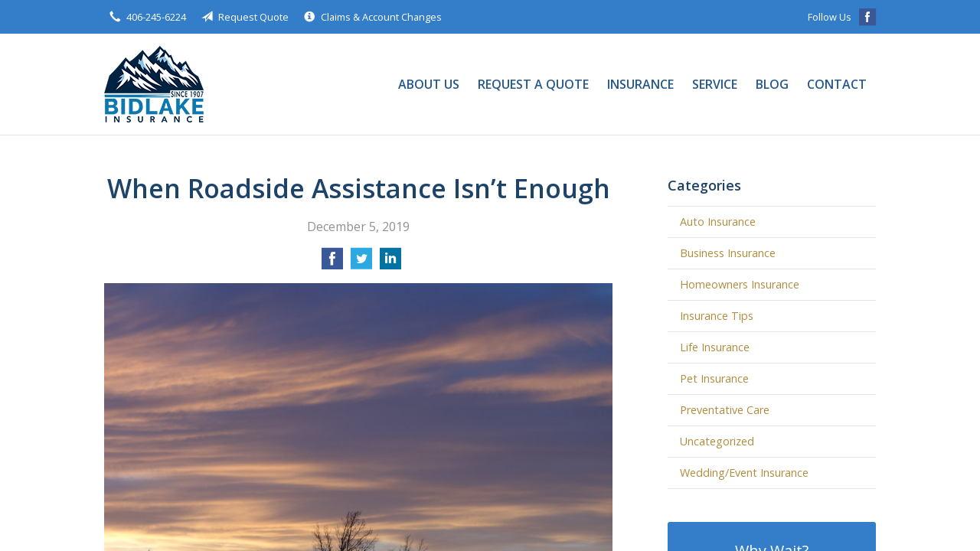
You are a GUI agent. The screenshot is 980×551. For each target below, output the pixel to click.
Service (715, 84)
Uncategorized (717, 441)
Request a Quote (533, 84)
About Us (429, 84)
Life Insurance (715, 347)
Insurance (640, 84)
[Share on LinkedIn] (390, 263)
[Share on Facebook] (332, 263)
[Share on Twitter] (361, 263)
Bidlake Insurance (154, 84)
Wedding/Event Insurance (744, 473)
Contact (837, 84)
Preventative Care (725, 410)
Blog (772, 84)
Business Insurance (728, 253)
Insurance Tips (717, 316)
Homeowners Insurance (740, 284)
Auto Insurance (718, 222)
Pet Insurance (714, 378)
